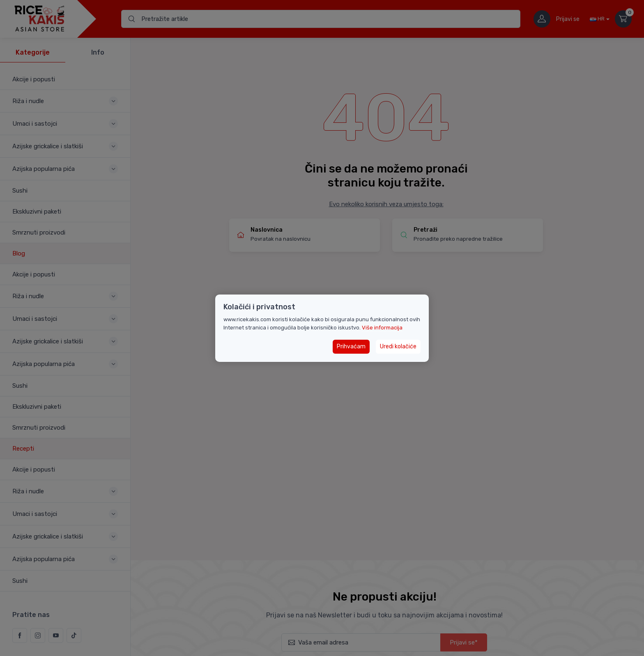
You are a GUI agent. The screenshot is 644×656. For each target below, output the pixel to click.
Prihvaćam (351, 346)
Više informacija (382, 328)
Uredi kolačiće (398, 346)
